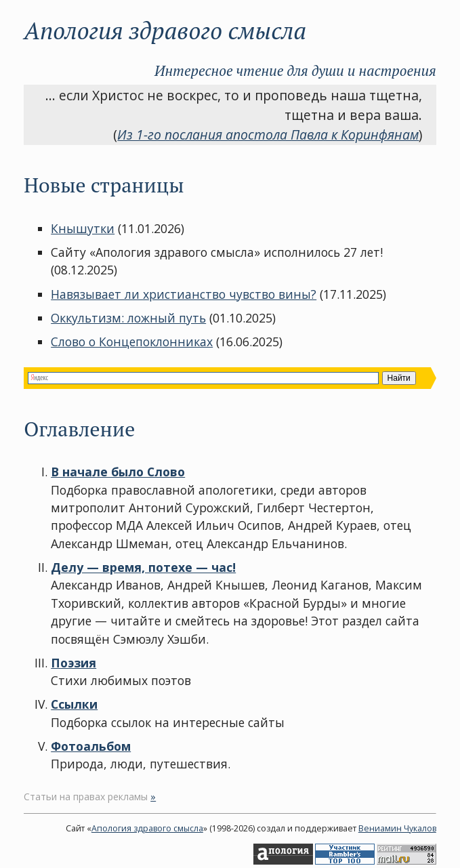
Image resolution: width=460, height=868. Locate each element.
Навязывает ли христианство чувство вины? (184, 294)
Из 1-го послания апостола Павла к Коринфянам (268, 135)
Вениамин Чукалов (397, 828)
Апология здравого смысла (147, 828)
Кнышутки (83, 228)
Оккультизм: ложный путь (128, 318)
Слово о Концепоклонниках (132, 342)
